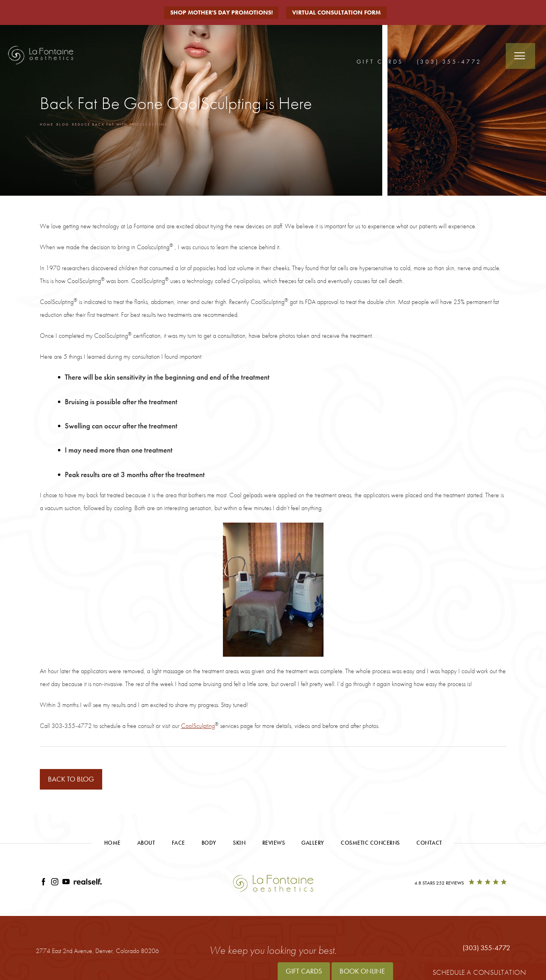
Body (209, 844)
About (146, 844)
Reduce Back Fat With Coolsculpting (139, 124)
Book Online (362, 971)
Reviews (274, 844)
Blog (68, 124)
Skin (239, 844)
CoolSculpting (198, 726)
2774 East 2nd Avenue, (97, 952)
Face (178, 844)
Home (48, 124)
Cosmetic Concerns (370, 844)
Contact (429, 844)
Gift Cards (380, 61)
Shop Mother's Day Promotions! (221, 12)
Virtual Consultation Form (340, 12)
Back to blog (76, 780)
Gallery (313, 844)
